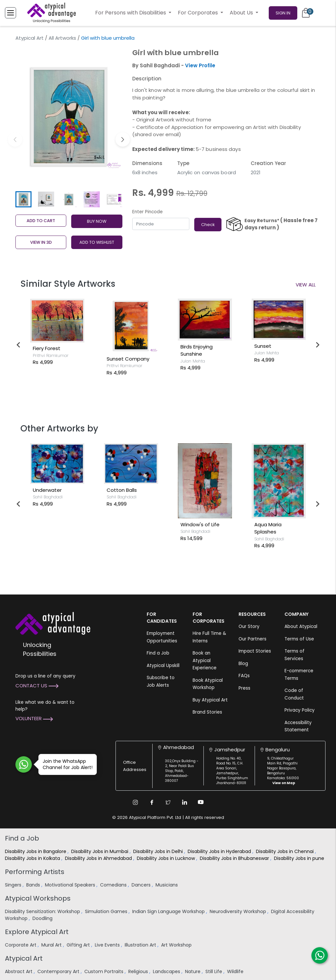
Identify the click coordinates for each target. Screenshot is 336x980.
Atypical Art (30, 38)
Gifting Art (79, 945)
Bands (34, 885)
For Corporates (199, 13)
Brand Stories (207, 712)
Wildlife (236, 971)
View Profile (200, 65)
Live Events (108, 945)
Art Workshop (177, 945)
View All (306, 285)
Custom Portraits (105, 971)
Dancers (142, 885)
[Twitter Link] (168, 802)
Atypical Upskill (163, 666)
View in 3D (41, 242)
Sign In (283, 13)
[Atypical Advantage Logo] (53, 623)
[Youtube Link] (201, 802)
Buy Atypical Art (210, 700)
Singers (14, 885)
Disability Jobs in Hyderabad (220, 851)
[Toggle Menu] (10, 13)
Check (208, 225)
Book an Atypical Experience (205, 660)
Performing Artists (35, 872)
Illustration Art (141, 945)
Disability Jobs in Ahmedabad (99, 858)
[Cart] (306, 13)
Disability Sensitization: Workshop (43, 911)
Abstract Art (19, 971)
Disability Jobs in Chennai (285, 851)
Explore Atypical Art (37, 932)
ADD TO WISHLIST (97, 242)
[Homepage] (52, 13)
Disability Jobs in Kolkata (33, 858)
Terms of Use (299, 639)
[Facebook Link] (152, 802)
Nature (193, 971)
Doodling (43, 918)
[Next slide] (317, 345)
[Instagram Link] (135, 802)
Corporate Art (21, 945)
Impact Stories (255, 651)
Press (244, 688)
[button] (123, 139)
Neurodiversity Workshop (239, 911)
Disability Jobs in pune (300, 858)
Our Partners (252, 639)
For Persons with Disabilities (131, 13)
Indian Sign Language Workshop (169, 911)
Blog (243, 664)
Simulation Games (107, 911)
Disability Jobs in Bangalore (36, 851)
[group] (69, 117)
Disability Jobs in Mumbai (100, 851)
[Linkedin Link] (184, 802)
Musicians (167, 885)
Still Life (214, 971)
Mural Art (52, 945)
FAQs (244, 676)
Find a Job (158, 653)
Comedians (114, 885)
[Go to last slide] (19, 345)
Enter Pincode (147, 212)
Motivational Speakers (71, 885)
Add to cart (41, 221)
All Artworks (62, 38)
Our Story (249, 626)
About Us (242, 13)
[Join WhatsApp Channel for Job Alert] (24, 764)
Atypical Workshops (38, 898)
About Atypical (301, 626)
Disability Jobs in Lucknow (167, 858)
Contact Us (37, 686)
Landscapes (167, 971)
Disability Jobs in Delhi (159, 851)
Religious (139, 971)
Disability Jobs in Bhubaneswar (235, 858)
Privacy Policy (300, 710)
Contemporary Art (59, 971)
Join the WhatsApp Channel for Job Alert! (65, 764)
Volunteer (34, 718)
